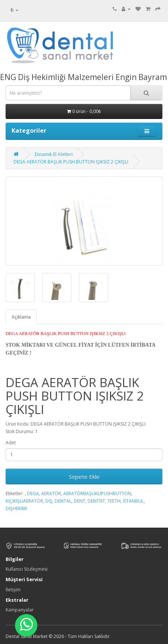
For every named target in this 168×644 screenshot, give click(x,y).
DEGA (33, 493)
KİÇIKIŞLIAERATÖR (24, 501)
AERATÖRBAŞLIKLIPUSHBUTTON (97, 493)
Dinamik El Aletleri (54, 154)
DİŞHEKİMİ (16, 508)
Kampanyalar (20, 610)
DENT (80, 501)
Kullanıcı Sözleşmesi (27, 569)
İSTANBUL (133, 501)
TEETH (114, 501)
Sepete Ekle (84, 476)
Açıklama (21, 317)
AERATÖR (51, 493)
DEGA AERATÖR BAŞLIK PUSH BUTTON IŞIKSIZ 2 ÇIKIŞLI (71, 162)
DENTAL (63, 501)
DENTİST (96, 501)
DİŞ (49, 501)
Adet (11, 443)
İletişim (13, 590)
